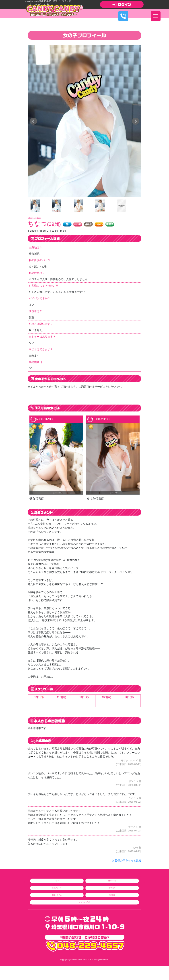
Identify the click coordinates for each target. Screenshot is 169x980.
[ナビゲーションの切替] (156, 16)
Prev (33, 121)
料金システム (57, 895)
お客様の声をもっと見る (127, 860)
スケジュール (57, 888)
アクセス (112, 888)
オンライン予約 (85, 902)
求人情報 (112, 895)
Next (136, 121)
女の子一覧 (112, 881)
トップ (57, 881)
